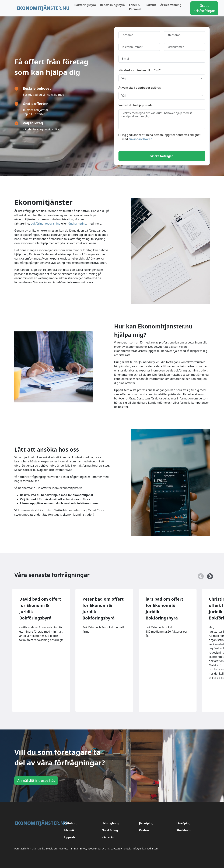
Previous (199, 575)
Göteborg (71, 823)
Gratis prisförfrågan (204, 8)
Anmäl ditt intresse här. (36, 780)
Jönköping (146, 823)
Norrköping (110, 830)
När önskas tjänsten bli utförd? (139, 70)
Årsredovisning (171, 5)
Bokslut (151, 5)
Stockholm (184, 830)
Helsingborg (110, 823)
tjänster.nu (43, 8)
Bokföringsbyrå (85, 5)
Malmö (69, 830)
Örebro (144, 830)
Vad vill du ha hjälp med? (135, 105)
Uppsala (70, 837)
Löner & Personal (135, 7)
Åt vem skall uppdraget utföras (140, 88)
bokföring (37, 224)
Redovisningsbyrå (112, 5)
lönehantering (77, 224)
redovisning (53, 224)
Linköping (183, 823)
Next (208, 575)
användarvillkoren (140, 139)
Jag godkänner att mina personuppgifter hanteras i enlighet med (160, 137)
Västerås (108, 837)
